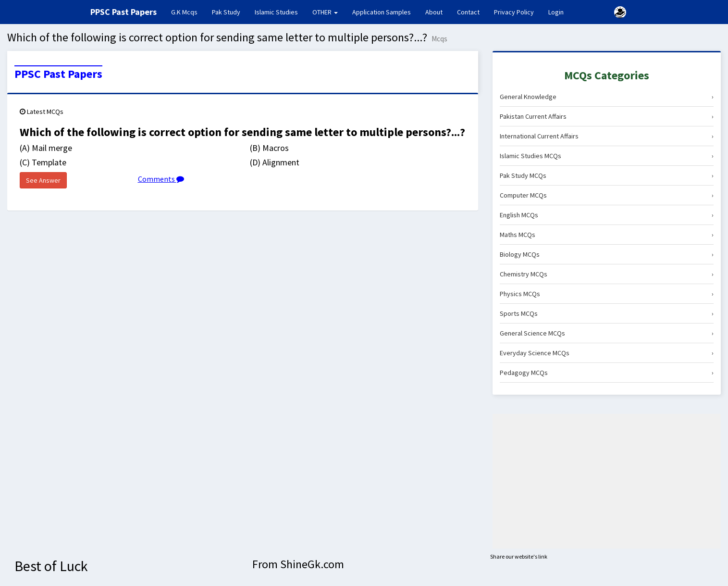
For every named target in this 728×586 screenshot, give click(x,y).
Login (556, 12)
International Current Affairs (607, 136)
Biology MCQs (607, 254)
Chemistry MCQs (607, 274)
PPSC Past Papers (58, 74)
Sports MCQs (607, 313)
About (434, 12)
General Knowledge (607, 97)
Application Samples (382, 12)
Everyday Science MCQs (607, 353)
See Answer (43, 180)
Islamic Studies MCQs (607, 156)
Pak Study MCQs (607, 175)
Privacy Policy (514, 12)
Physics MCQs (607, 294)
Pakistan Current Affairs (607, 116)
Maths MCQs (607, 235)
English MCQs (607, 215)
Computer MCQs (607, 195)
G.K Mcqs (188, 12)
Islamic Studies (276, 12)
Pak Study (226, 12)
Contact (468, 12)
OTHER (325, 12)
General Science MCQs (607, 333)
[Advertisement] (607, 481)
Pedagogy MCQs (607, 373)
